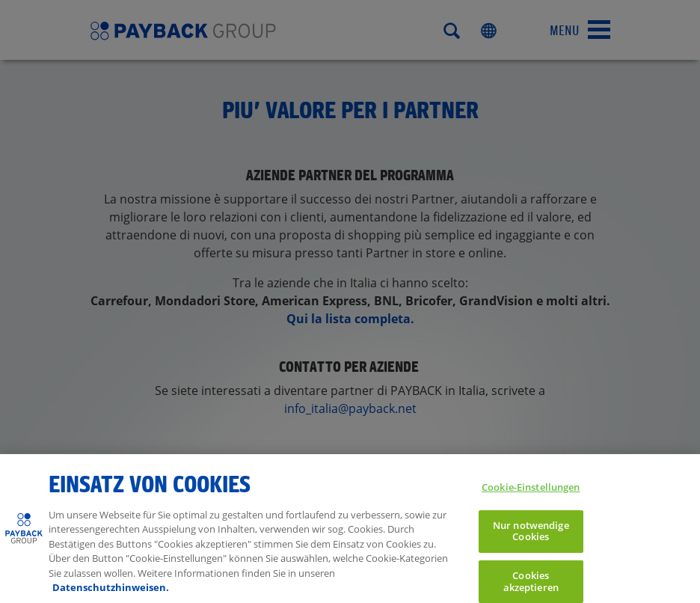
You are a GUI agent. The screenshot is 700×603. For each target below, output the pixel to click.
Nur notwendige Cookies (531, 536)
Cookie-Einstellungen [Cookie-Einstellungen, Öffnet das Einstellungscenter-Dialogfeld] (531, 492)
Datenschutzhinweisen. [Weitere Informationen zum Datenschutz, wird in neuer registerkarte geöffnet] (111, 592)
